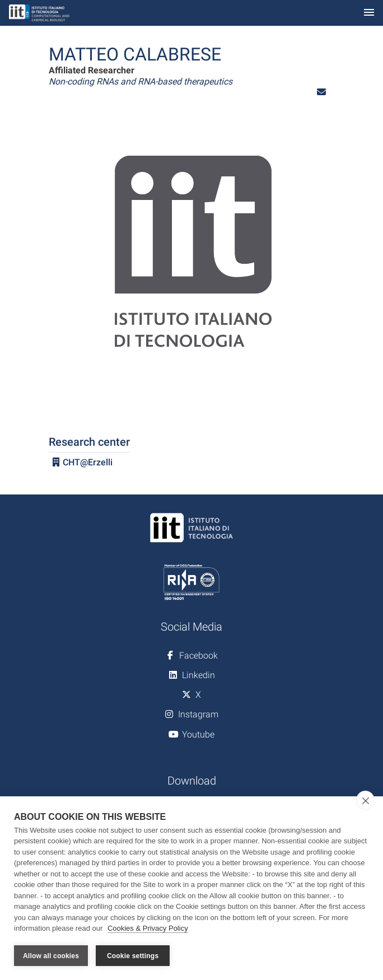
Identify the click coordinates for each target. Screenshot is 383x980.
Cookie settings (133, 956)
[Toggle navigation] (369, 13)
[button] (321, 92)
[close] (365, 800)
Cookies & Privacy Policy (148, 929)
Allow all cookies (51, 956)
